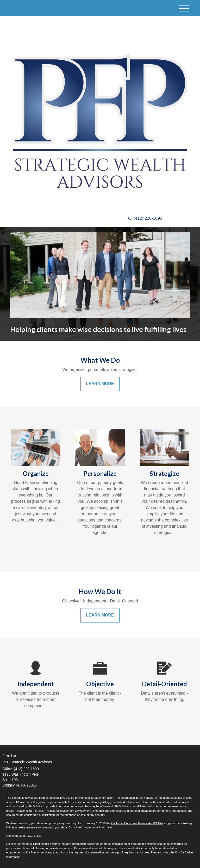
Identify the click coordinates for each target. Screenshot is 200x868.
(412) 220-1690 (145, 218)
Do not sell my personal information (91, 827)
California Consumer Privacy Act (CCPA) (137, 823)
